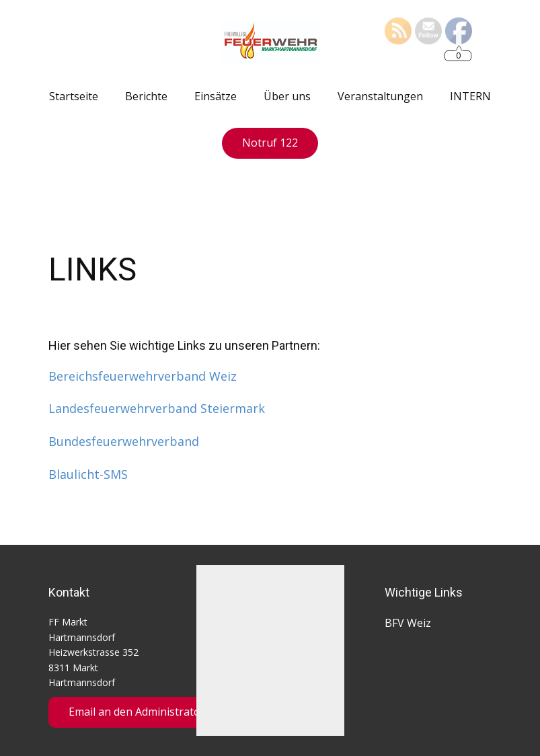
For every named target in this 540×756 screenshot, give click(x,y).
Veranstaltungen (380, 96)
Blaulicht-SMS (88, 474)
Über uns (287, 96)
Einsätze (216, 96)
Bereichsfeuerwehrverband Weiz (143, 376)
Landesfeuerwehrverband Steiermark (157, 408)
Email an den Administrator (137, 712)
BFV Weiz (408, 623)
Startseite (74, 96)
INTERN (470, 96)
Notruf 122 (270, 143)
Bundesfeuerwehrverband (124, 441)
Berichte (146, 96)
